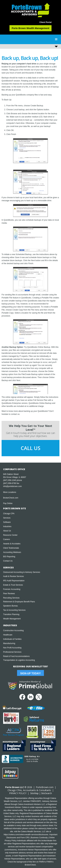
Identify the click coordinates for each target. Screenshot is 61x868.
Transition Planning (11, 614)
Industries (7, 526)
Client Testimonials (11, 548)
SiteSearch (46, 793)
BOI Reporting (9, 557)
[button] (56, 39)
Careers (7, 539)
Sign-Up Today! (30, 673)
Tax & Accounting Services (14, 610)
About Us (7, 531)
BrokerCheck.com (11, 498)
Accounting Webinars (12, 552)
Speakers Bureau (11, 606)
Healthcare (8, 635)
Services (7, 518)
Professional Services (12, 652)
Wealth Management (12, 619)
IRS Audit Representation (14, 581)
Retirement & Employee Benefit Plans (19, 602)
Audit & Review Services (14, 576)
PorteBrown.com (45, 787)
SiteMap (34, 793)
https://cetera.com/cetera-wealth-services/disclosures (26, 835)
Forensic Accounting (12, 589)
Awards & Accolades (12, 544)
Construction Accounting (13, 630)
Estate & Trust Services (13, 585)
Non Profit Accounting (12, 648)
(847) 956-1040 (10, 480)
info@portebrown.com (12, 486)
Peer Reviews (9, 594)
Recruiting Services (11, 598)
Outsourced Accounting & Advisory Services (22, 572)
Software (7, 522)
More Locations (10, 492)
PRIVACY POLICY (18, 793)
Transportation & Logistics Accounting (19, 660)
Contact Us (8, 561)
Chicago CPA (9, 514)
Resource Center (10, 535)
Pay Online (8, 503)
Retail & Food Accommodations (16, 656)
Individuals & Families (12, 639)
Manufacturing (9, 643)
